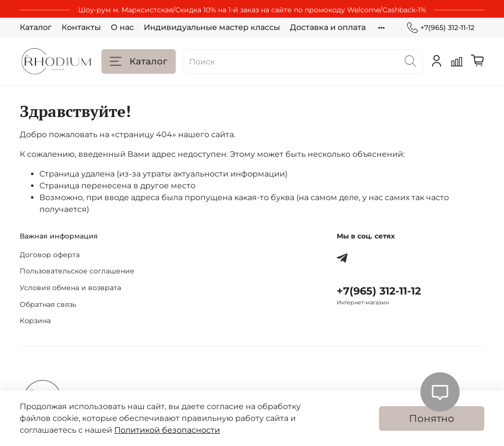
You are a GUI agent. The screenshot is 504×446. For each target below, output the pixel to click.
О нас (122, 27)
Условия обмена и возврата (70, 288)
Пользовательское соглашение (77, 271)
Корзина (35, 321)
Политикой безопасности (167, 430)
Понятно (432, 418)
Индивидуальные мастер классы (212, 27)
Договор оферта (50, 255)
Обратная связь (48, 304)
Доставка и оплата (328, 27)
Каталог (36, 27)
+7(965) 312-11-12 (441, 28)
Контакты (81, 27)
